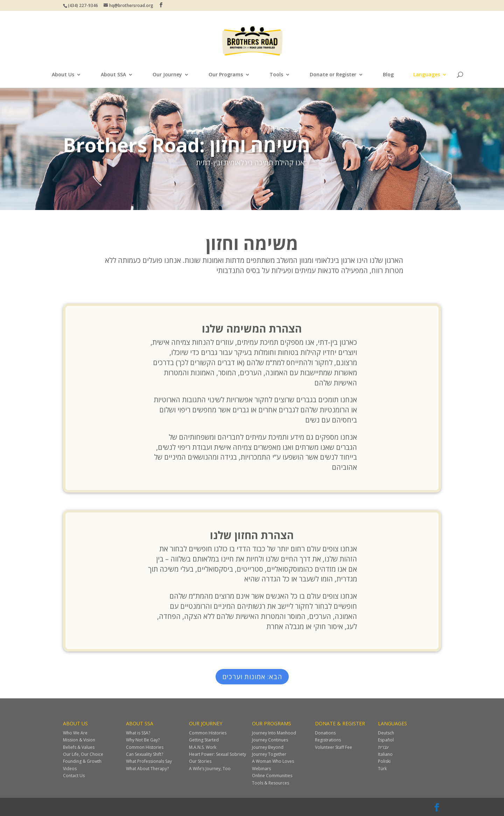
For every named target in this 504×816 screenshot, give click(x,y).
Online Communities (272, 776)
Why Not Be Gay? (143, 740)
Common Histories (145, 747)
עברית (383, 747)
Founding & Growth (82, 761)
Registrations (328, 740)
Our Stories (200, 761)
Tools (276, 75)
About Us (63, 75)
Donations (325, 733)
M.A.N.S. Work (203, 747)
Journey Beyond (268, 747)
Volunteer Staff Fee (334, 747)
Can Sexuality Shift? (145, 754)
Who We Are (75, 733)
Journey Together (269, 754)
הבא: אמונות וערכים (252, 677)
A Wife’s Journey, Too (210, 769)
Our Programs (226, 75)
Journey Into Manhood (274, 733)
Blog (388, 75)
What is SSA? (138, 733)
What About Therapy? (147, 769)
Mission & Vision (79, 740)
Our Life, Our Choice (83, 754)
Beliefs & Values (79, 747)
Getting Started (204, 740)
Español (386, 740)
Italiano (385, 754)
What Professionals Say (149, 761)
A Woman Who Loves (273, 761)
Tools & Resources (271, 783)
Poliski (384, 761)
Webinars (261, 769)
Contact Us (74, 776)
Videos (70, 769)
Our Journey (167, 75)
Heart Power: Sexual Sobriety (218, 754)
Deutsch (386, 733)
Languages (427, 75)
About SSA (113, 75)
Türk (382, 769)
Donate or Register (333, 75)
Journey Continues (270, 740)
